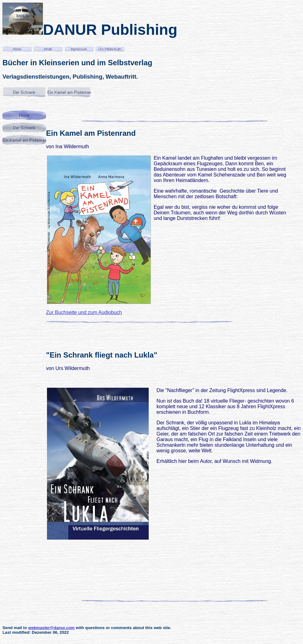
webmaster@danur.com (51, 628)
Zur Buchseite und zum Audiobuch (84, 312)
